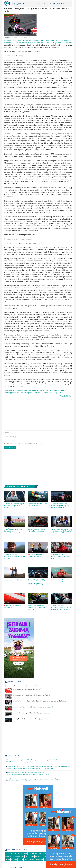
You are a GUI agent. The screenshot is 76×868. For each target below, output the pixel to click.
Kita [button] (45, 4)
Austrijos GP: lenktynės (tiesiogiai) (38, 690)
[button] (17, 4)
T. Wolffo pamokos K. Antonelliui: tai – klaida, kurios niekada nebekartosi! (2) (61, 607)
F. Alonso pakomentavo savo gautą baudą (22, 762)
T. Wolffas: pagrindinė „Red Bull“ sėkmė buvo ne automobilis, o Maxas (30, 775)
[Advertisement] (56, 27)
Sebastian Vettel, (47, 393)
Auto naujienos (37, 4)
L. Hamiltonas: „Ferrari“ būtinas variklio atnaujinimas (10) (61, 556)
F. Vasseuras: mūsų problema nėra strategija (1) (61, 581)
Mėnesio (59, 686)
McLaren (14, 860)
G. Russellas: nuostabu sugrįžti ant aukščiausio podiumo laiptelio (14, 505)
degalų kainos (29, 856)
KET (50, 4)
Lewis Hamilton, (55, 390)
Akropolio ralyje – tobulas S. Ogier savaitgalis (13, 581)
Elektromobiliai (33, 853)
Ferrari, (43, 390)
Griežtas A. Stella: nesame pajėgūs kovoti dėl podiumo (37, 530)
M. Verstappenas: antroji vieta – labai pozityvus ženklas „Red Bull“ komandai (31, 768)
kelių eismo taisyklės (20, 853)
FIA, (47, 390)
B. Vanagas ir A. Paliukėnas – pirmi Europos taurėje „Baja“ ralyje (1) (37, 607)
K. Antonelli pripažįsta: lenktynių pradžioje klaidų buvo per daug (14, 556)
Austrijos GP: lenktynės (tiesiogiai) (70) (12, 606)
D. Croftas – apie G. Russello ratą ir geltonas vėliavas (38, 714)
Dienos (16, 686)
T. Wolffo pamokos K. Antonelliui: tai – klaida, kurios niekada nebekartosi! (38, 702)
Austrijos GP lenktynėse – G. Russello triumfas (38, 696)
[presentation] (57, 448)
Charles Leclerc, (34, 390)
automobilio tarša (18, 856)
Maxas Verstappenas (36, 860)
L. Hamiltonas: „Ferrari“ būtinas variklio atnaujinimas (38, 708)
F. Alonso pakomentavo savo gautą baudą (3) (37, 505)
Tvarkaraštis (27, 4)
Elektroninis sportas (45, 853)
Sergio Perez (58, 393)
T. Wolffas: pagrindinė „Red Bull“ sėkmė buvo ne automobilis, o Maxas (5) (13, 531)
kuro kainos (39, 856)
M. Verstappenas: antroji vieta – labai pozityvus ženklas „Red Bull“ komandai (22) (62, 531)
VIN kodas (9, 853)
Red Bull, (37, 393)
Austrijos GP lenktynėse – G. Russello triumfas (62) (38, 555)
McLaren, (20, 393)
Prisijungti (61, 3)
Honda (26, 860)
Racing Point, (29, 393)
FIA (45, 856)
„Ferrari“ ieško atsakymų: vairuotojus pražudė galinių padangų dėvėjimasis (60, 505)
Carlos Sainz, (23, 390)
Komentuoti (10, 447)
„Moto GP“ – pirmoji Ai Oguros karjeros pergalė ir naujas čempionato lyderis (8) (38, 582)
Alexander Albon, (12, 390)
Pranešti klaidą (65, 396)
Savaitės (38, 686)
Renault (20, 860)
